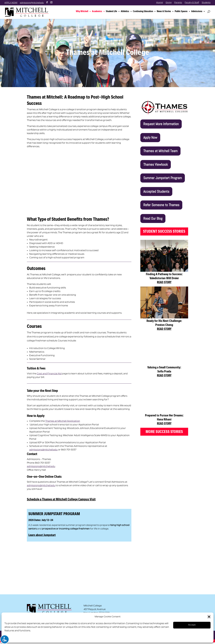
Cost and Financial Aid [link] (49, 371)
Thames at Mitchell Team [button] (160, 148)
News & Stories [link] (164, 11)
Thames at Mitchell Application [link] (63, 419)
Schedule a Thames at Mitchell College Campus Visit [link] (61, 497)
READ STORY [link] (164, 280)
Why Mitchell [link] (82, 11)
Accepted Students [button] (156, 189)
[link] (27, 11)
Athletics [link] (125, 11)
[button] (209, 617)
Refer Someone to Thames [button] (161, 202)
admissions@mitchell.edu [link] (43, 447)
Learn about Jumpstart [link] (42, 533)
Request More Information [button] (161, 121)
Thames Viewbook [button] (156, 162)
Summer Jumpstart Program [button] (163, 175)
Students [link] (206, 3)
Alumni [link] (160, 3)
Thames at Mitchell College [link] (107, 50)
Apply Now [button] (150, 135)
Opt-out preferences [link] (16, 638)
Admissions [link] (197, 11)
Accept (192, 625)
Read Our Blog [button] (153, 216)
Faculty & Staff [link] (192, 3)
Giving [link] (169, 3)
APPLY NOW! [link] (11, 3)
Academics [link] (97, 11)
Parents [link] (178, 3)
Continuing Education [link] (143, 11)
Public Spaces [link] (181, 11)
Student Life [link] (111, 11)
